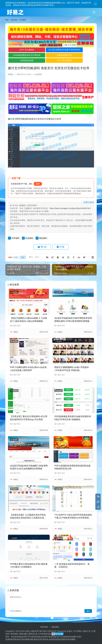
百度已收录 (89, 202)
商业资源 (44, 627)
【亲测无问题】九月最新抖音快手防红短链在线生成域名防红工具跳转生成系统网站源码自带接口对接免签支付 (28, 517)
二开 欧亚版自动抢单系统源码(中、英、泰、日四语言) (73, 565)
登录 (38, 184)
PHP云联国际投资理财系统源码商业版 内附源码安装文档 (72, 467)
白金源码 (38, 74)
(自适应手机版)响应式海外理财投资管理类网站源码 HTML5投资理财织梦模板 (73, 320)
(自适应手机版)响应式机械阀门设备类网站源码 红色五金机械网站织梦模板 (29, 467)
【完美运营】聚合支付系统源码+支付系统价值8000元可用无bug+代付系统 (29, 418)
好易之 (11, 74)
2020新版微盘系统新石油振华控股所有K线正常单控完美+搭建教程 (73, 418)
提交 (88, 611)
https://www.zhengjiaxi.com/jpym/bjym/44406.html (70, 208)
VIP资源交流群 (45, 634)
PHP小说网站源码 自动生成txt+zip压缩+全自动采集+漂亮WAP (28, 369)
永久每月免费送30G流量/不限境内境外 (51, 50)
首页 (7, 20)
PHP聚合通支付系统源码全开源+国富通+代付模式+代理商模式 (29, 565)
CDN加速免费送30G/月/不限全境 (22, 55)
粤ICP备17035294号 (48, 631)
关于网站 (78, 631)
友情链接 (14, 634)
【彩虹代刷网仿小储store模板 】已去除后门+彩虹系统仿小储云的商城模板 (29, 320)
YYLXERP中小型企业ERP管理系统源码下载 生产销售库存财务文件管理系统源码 (73, 517)
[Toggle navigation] (94, 12)
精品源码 (43, 238)
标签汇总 (87, 631)
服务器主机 (33, 634)
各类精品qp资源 (22, 60)
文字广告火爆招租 (22, 50)
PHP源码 (15, 238)
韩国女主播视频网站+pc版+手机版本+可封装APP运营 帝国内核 (72, 369)
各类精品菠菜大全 (51, 55)
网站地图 (23, 634)
